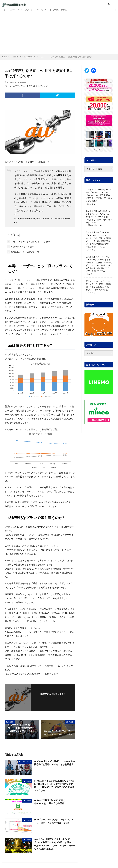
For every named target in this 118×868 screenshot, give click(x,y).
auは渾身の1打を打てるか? (21, 247)
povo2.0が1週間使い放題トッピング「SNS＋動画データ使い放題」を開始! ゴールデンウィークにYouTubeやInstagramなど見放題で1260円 (54, 844)
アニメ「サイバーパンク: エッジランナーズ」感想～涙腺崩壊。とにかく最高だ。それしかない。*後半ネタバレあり (99, 285)
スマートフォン (17, 10)
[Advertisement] (59, 32)
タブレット (31, 10)
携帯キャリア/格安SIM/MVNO (25, 57)
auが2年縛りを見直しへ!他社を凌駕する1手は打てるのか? (71, 57)
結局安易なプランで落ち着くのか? (24, 252)
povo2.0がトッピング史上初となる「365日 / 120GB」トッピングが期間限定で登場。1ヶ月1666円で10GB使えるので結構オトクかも (54, 786)
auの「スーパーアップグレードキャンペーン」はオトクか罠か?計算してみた (54, 821)
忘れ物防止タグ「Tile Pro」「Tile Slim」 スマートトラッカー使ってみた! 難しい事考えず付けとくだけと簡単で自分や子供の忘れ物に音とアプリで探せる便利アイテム (99, 240)
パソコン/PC (44, 10)
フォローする (53, 697)
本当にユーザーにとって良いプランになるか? (29, 242)
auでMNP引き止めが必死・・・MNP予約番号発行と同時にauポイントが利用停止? (55, 763)
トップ (5, 10)
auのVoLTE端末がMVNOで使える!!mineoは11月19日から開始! (50, 802)
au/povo (43, 57)
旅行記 (68, 10)
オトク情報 (57, 10)
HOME (7, 57)
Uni (90, 204)
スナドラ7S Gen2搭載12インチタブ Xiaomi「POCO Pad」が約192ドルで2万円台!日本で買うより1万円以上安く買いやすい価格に (99, 195)
